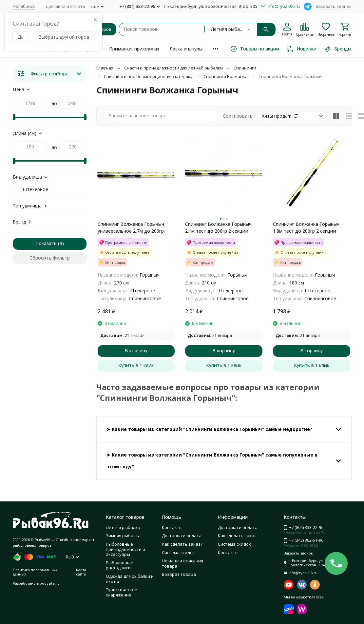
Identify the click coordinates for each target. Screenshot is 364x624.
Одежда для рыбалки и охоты (130, 579)
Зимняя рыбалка (123, 536)
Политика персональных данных (35, 572)
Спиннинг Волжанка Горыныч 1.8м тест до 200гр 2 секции (306, 227)
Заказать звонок (334, 6)
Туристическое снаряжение (122, 592)
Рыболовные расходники (119, 565)
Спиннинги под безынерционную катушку (148, 76)
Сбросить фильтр (50, 258)
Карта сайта (81, 572)
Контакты (172, 527)
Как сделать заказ (237, 536)
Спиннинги (245, 68)
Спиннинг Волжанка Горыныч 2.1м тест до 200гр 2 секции (218, 227)
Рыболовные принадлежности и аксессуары (125, 549)
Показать (46, 243)
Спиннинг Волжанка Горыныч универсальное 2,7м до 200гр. (131, 227)
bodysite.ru (50, 583)
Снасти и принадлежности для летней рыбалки (173, 68)
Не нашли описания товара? (182, 563)
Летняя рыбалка (123, 527)
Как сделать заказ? (182, 544)
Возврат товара (179, 574)
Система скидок (178, 553)
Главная (105, 68)
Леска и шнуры (186, 49)
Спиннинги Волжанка (226, 76)
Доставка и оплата (65, 6)
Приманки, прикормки (134, 49)
